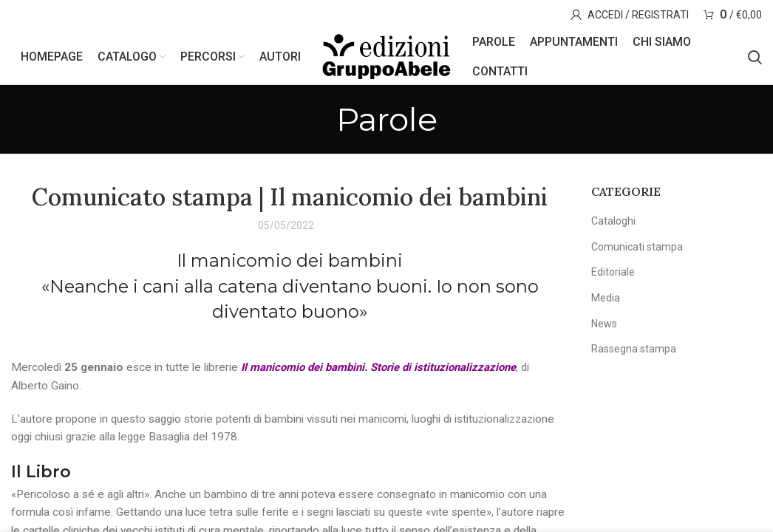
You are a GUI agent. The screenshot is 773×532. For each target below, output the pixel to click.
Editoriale (613, 276)
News (604, 328)
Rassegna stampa (634, 353)
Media (606, 302)
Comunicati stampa (637, 251)
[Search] (755, 59)
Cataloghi (613, 225)
